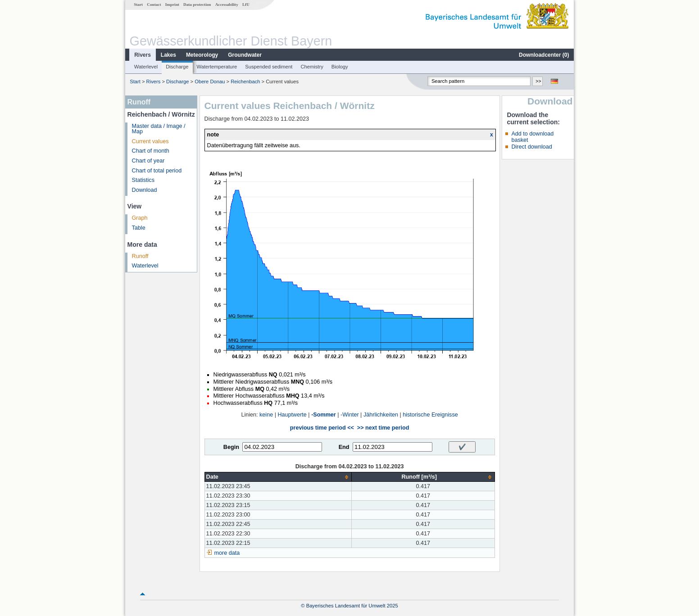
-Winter (350, 415)
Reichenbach (245, 82)
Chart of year (148, 161)
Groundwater (245, 55)
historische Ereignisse (430, 415)
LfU (246, 5)
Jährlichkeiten (381, 415)
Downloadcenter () (544, 55)
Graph (140, 218)
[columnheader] (278, 477)
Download (145, 190)
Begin (231, 447)
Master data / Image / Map (159, 129)
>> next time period (383, 428)
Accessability (227, 5)
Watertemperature (217, 67)
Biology (340, 67)
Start (138, 5)
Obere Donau (210, 82)
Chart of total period (157, 171)
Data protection (197, 5)
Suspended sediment (269, 67)
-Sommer (324, 415)
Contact (154, 5)
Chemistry (312, 67)
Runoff (140, 256)
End (344, 447)
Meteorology (202, 55)
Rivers (143, 55)
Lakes (168, 55)
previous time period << (322, 428)
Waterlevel (146, 67)
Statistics (143, 180)
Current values (150, 141)
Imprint (172, 5)
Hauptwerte (292, 415)
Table (139, 228)
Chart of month (151, 151)
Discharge (177, 67)
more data (227, 553)
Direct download (531, 147)
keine (266, 415)
